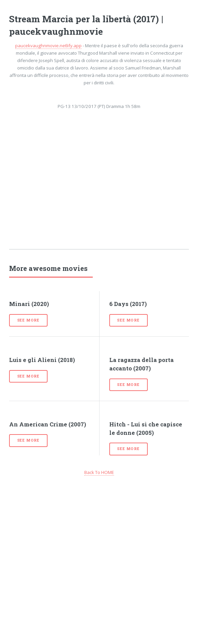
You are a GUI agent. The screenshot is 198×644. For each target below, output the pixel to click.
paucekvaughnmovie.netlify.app (48, 46)
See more (28, 320)
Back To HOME (99, 472)
